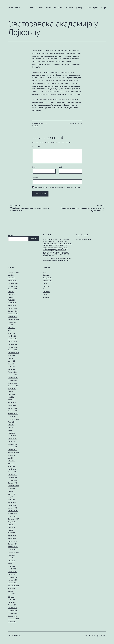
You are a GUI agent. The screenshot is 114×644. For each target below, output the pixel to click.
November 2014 (13, 613)
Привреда (79, 8)
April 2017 (11, 533)
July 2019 (11, 458)
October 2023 (12, 317)
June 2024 (11, 294)
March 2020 (12, 436)
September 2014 (13, 619)
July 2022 (11, 358)
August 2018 (12, 488)
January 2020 (12, 441)
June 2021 (11, 394)
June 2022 (11, 361)
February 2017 (13, 538)
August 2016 (12, 555)
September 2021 (13, 386)
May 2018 (11, 497)
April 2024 (11, 300)
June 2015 (11, 594)
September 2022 (13, 353)
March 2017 (12, 536)
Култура (96, 8)
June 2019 (11, 461)
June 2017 (11, 527)
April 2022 (11, 367)
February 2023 (13, 339)
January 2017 (12, 541)
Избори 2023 (59, 8)
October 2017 (12, 516)
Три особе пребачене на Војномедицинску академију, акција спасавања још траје (57, 259)
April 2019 (11, 466)
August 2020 (12, 422)
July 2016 (11, 558)
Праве (36, 126)
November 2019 (13, 447)
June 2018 (11, 494)
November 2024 (13, 286)
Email (61, 167)
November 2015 (13, 580)
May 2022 (11, 364)
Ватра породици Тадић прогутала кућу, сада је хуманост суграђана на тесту (56, 240)
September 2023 (13, 319)
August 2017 (12, 522)
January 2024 (12, 308)
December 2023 (13, 311)
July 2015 (11, 591)
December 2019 (13, 444)
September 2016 (13, 552)
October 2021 (12, 383)
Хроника (88, 8)
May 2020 (11, 430)
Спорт (104, 8)
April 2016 (11, 566)
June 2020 (11, 428)
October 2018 (12, 483)
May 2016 (11, 563)
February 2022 (13, 372)
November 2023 (13, 314)
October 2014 (12, 616)
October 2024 (12, 289)
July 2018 (11, 491)
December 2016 (13, 544)
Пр (44, 289)
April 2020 (11, 433)
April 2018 (11, 500)
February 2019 (13, 472)
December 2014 (13, 611)
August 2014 (12, 622)
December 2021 (13, 378)
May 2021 (11, 397)
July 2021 (11, 392)
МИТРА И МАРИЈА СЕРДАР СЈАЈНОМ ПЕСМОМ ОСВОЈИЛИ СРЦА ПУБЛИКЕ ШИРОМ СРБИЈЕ (56, 254)
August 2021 (12, 389)
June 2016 (11, 561)
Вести (45, 272)
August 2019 (12, 455)
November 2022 (13, 347)
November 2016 (13, 547)
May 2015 (11, 597)
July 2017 (11, 525)
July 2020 (11, 425)
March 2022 (12, 369)
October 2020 (12, 416)
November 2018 (13, 480)
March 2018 (12, 502)
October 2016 (12, 549)
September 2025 (13, 272)
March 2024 (12, 303)
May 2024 (11, 297)
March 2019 (12, 469)
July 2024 (11, 292)
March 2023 (12, 336)
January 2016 (12, 574)
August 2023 (12, 322)
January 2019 (12, 475)
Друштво (48, 8)
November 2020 (13, 414)
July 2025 (11, 275)
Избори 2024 (47, 281)
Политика (69, 8)
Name (35, 167)
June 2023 (11, 328)
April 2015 (11, 599)
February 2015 (13, 605)
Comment (36, 147)
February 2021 (13, 405)
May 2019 (11, 464)
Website (35, 177)
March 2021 (12, 403)
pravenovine (14, 7)
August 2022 (12, 355)
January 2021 (12, 408)
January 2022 (12, 375)
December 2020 (13, 411)
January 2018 (12, 508)
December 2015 (13, 577)
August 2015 (12, 588)
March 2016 (12, 569)
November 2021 (13, 380)
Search (10, 235)
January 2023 (12, 342)
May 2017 (11, 530)
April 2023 (11, 333)
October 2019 (12, 450)
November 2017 (13, 513)
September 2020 (13, 419)
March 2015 (12, 602)
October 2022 (12, 350)
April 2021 (11, 400)
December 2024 (13, 283)
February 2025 (13, 281)
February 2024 (13, 306)
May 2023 (11, 331)
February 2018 (13, 505)
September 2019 (13, 452)
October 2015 (12, 583)
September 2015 (13, 586)
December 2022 (13, 344)
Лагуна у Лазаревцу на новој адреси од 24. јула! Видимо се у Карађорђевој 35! (57, 245)
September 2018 (13, 486)
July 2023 (11, 325)
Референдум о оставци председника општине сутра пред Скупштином (56, 249)
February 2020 (13, 439)
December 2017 (13, 511)
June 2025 (11, 278)
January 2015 (12, 608)
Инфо (41, 8)
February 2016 (13, 572)
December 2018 (13, 477)
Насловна (33, 8)
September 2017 (13, 519)
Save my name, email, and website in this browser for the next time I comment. (58, 188)
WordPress (102, 636)
